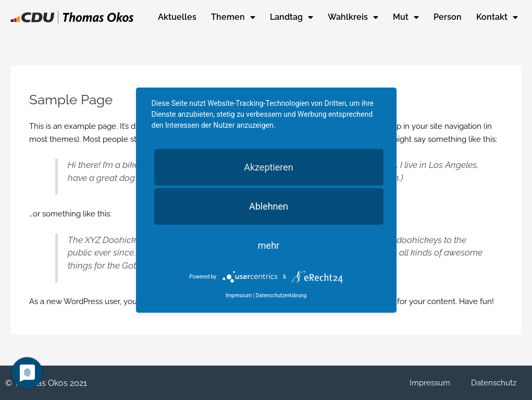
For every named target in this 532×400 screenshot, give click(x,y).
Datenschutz (494, 383)
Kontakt (497, 17)
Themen (233, 17)
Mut (406, 17)
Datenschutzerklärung (281, 295)
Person (448, 17)
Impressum (430, 383)
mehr (269, 245)
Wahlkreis (353, 17)
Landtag (292, 17)
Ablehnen (269, 206)
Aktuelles (177, 17)
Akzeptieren (269, 167)
